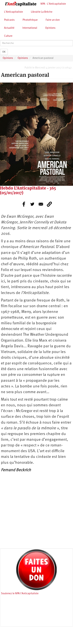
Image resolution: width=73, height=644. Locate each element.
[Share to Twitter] (32, 204)
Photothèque (30, 20)
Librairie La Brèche (42, 12)
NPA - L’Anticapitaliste (53, 4)
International (30, 28)
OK (4, 52)
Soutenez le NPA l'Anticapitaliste (20, 594)
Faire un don (53, 20)
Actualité (9, 28)
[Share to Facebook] (24, 204)
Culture (8, 36)
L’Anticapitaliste (13, 12)
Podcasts (9, 20)
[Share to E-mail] (41, 204)
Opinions (50, 28)
